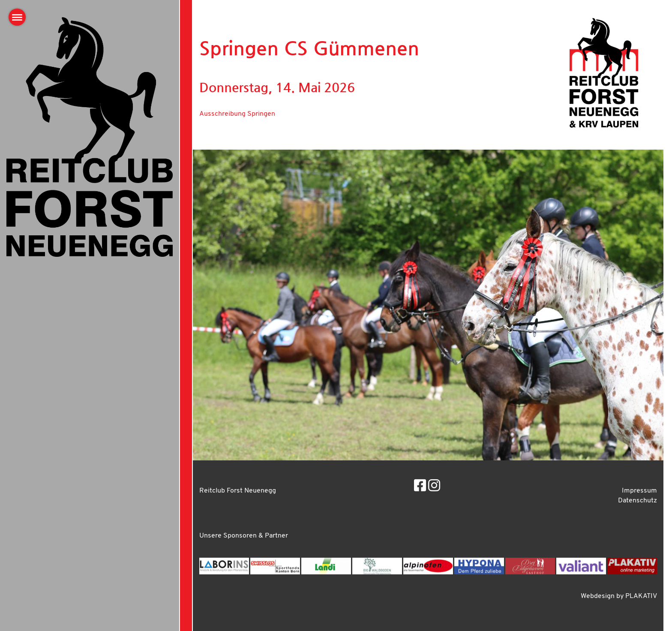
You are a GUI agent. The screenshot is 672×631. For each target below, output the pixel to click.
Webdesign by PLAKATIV (619, 596)
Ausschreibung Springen (237, 114)
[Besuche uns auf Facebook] (420, 487)
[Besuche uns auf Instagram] (434, 487)
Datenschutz (637, 501)
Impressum (639, 491)
